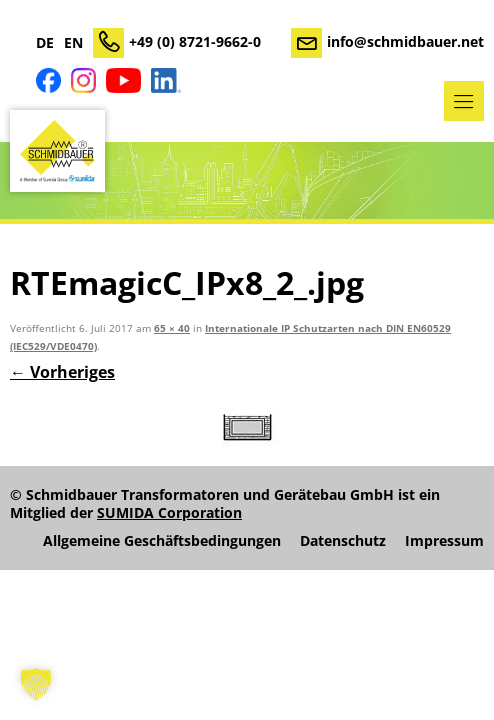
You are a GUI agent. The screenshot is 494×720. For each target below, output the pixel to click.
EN (73, 43)
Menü (464, 101)
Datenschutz (343, 541)
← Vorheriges (62, 372)
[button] (36, 684)
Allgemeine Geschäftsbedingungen (162, 541)
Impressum (444, 541)
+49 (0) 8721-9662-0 (195, 41)
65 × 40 (172, 328)
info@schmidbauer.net (405, 41)
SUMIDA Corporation (169, 512)
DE (45, 43)
